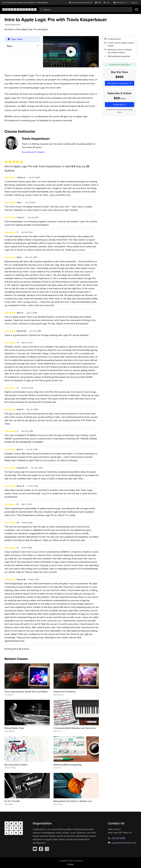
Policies (71, 864)
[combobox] (85, 9)
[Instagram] (47, 849)
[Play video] (71, 52)
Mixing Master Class (14, 728)
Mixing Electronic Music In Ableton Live (73, 801)
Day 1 (10, 46)
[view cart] (107, 2)
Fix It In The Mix (12, 801)
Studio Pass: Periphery (65, 692)
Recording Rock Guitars (16, 765)
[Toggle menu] (136, 9)
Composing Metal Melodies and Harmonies (75, 728)
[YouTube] (35, 849)
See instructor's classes (33, 152)
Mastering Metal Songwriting (68, 765)
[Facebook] (41, 849)
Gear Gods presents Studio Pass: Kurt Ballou (26, 692)
